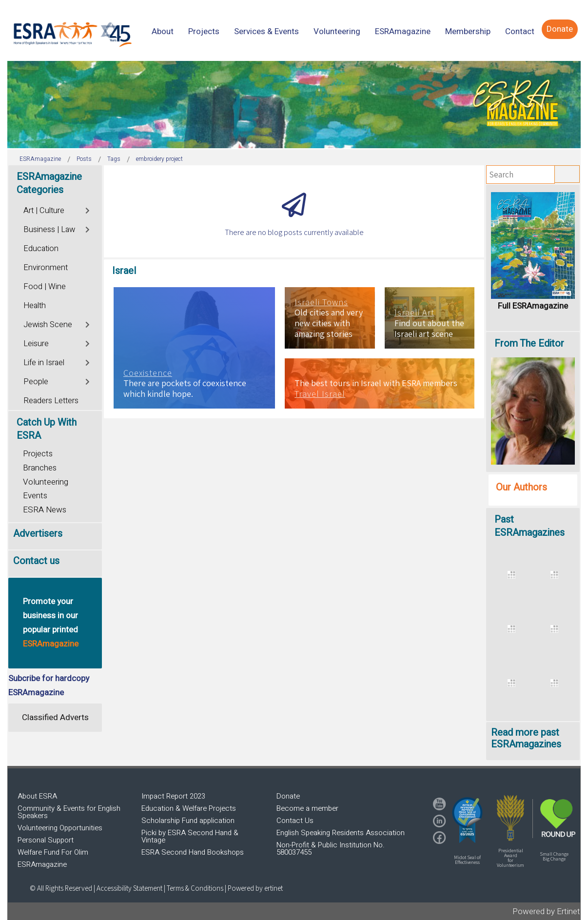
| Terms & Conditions (194, 888)
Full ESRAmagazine (533, 306)
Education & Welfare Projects (189, 808)
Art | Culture (44, 211)
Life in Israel (44, 363)
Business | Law (49, 230)
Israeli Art (414, 313)
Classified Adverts (55, 717)
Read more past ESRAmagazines (526, 738)
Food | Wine (45, 287)
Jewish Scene (48, 325)
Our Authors (521, 487)
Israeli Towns (321, 302)
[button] (468, 820)
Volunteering (46, 482)
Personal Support (46, 840)
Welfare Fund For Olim (53, 852)
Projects (38, 454)
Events (35, 496)
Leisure (36, 344)
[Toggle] (88, 209)
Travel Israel (320, 394)
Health (35, 306)
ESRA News (45, 510)
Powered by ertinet (255, 888)
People (36, 382)
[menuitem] (163, 31)
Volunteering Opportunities (60, 828)
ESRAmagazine (42, 864)
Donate (288, 796)
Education (41, 249)
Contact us (36, 561)
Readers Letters (51, 401)
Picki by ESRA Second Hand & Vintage (190, 836)
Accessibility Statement (130, 888)
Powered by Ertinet (546, 911)
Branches (40, 468)
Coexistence (148, 373)
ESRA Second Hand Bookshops (193, 852)
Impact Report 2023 (173, 796)
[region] (294, 105)
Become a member (307, 808)
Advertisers (38, 534)
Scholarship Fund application (188, 821)
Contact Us (295, 821)
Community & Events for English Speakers (69, 812)
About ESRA (37, 796)
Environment (46, 268)
